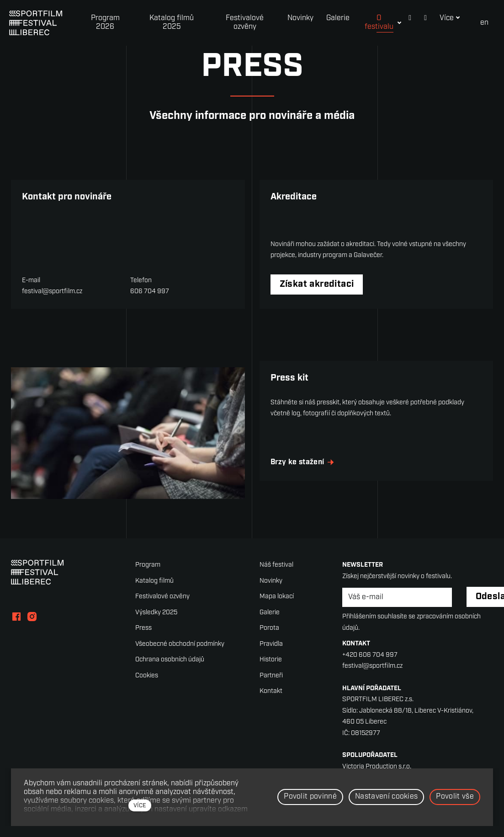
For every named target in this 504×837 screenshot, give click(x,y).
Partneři (271, 685)
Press (143, 638)
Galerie (270, 622)
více (140, 806)
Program (148, 575)
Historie (271, 669)
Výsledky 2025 (156, 622)
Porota (269, 638)
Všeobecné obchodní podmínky (180, 653)
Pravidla (271, 653)
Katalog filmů (154, 590)
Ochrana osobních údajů (170, 669)
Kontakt (271, 701)
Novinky (271, 590)
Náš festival (276, 575)
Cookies (147, 685)
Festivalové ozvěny (162, 606)
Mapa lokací (277, 606)
